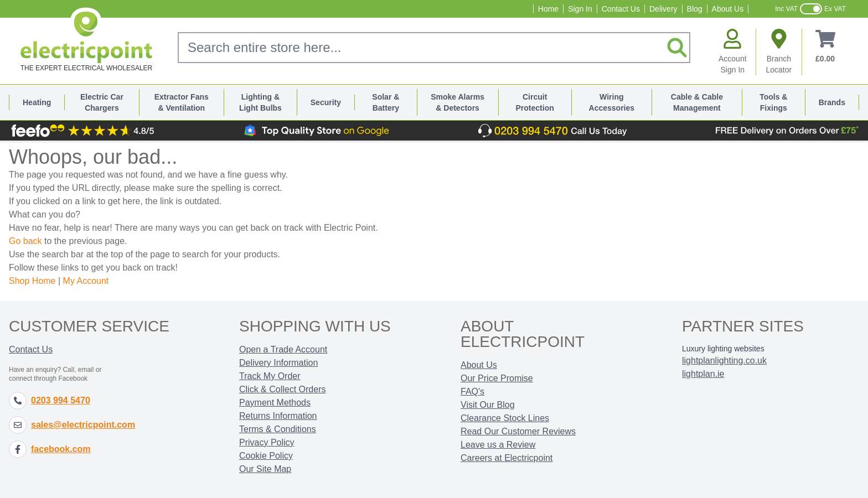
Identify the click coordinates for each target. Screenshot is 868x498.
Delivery (663, 9)
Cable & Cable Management (697, 102)
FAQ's (472, 391)
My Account (86, 281)
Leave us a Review (498, 445)
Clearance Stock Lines (505, 418)
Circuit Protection (535, 102)
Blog (695, 9)
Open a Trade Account (283, 349)
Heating (37, 102)
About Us (728, 9)
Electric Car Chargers (102, 102)
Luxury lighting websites (723, 349)
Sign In (580, 9)
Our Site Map (265, 469)
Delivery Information (278, 363)
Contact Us (621, 9)
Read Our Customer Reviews (518, 431)
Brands (832, 102)
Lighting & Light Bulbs (260, 102)
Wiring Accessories (612, 102)
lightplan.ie (703, 374)
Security (326, 102)
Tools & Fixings (773, 102)
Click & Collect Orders (282, 389)
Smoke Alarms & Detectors (458, 102)
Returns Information (278, 416)
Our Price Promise (497, 378)
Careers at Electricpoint (507, 458)
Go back (25, 241)
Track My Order (270, 376)
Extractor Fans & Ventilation (182, 102)
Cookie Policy (266, 456)
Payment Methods (275, 403)
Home (548, 9)
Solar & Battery (386, 102)
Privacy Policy (267, 442)
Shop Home (32, 281)
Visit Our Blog (488, 405)
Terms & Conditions (278, 429)
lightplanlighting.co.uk (724, 360)
